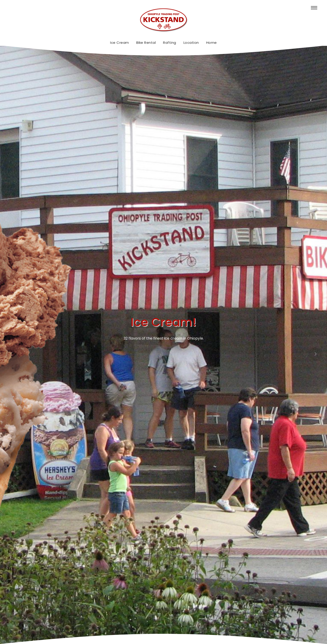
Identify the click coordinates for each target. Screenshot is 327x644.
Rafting (170, 43)
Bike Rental (146, 43)
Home (212, 43)
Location (191, 43)
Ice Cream (120, 43)
